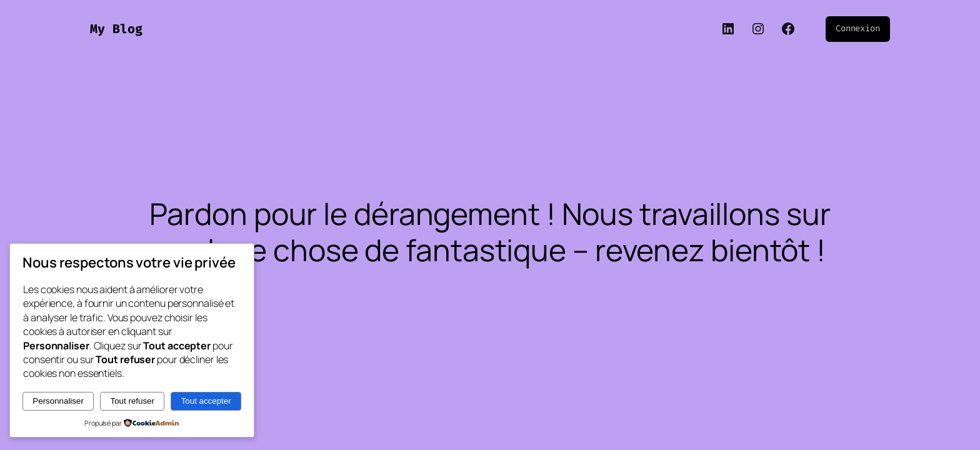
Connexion (858, 28)
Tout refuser (132, 401)
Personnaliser (58, 401)
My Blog (116, 29)
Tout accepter (206, 401)
